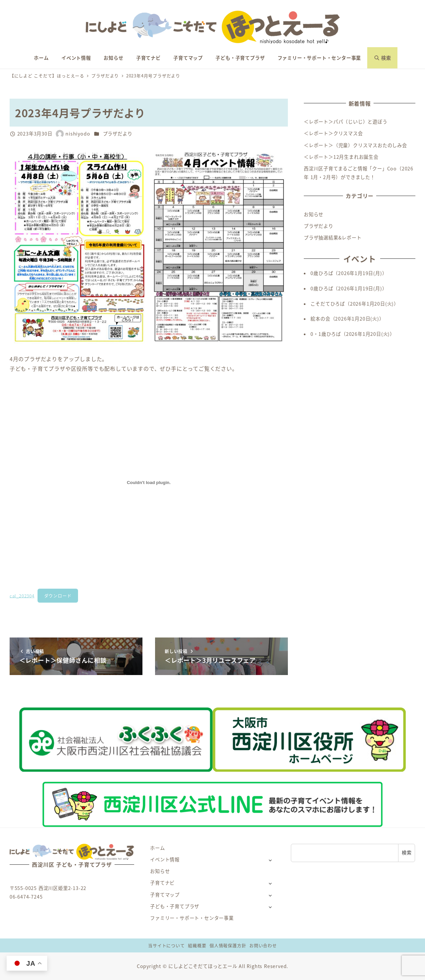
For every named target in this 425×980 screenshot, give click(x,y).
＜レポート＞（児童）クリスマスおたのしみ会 (355, 145)
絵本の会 (320, 319)
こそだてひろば (328, 304)
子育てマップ (165, 895)
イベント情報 (165, 859)
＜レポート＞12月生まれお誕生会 (341, 157)
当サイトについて (166, 945)
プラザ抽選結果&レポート (333, 238)
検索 (407, 852)
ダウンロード (58, 595)
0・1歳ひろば (326, 334)
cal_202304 (22, 595)
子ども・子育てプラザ (175, 906)
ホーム (157, 848)
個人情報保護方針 (228, 945)
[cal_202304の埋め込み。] (149, 483)
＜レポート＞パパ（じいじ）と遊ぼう (346, 122)
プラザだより (118, 134)
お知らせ (314, 214)
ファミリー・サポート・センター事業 (192, 918)
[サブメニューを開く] (270, 860)
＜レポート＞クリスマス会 (333, 133)
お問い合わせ (263, 945)
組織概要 (197, 945)
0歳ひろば (322, 273)
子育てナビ (162, 883)
